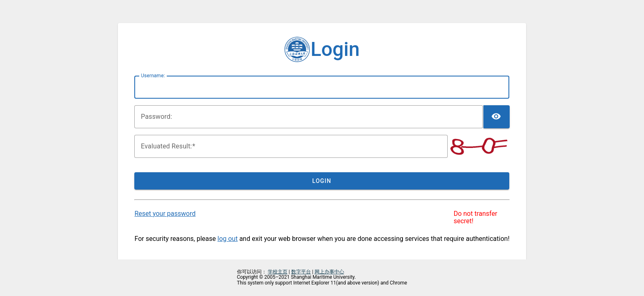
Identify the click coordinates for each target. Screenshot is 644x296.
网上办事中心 (329, 272)
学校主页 (278, 272)
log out (228, 239)
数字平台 (301, 272)
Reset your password (165, 214)
